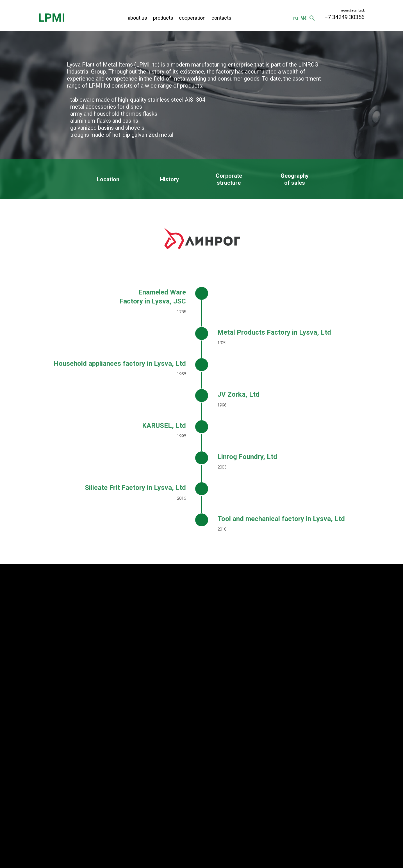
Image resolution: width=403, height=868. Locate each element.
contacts (221, 18)
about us (137, 18)
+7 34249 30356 (344, 17)
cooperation (192, 18)
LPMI (52, 18)
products (163, 18)
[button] (353, 11)
